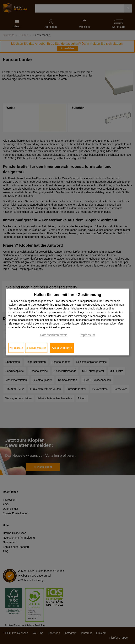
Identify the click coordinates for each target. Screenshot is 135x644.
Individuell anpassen (36, 348)
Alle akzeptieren (62, 348)
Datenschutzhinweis (54, 335)
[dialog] (67, 322)
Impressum (87, 335)
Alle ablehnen (16, 348)
